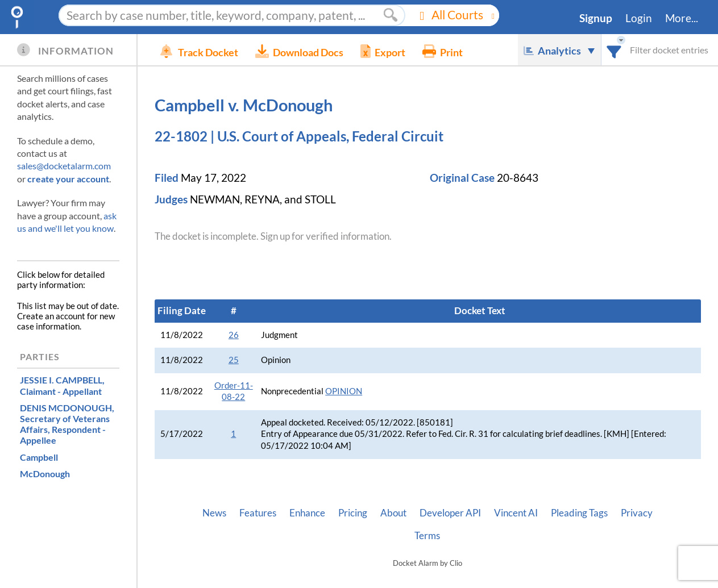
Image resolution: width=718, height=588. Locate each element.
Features (258, 513)
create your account (68, 179)
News (214, 513)
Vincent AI (516, 513)
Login (639, 18)
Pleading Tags (579, 513)
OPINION (344, 391)
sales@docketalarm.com (64, 166)
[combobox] (614, 50)
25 (234, 360)
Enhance (307, 513)
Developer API (450, 513)
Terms (427, 536)
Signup (596, 18)
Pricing (353, 513)
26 (234, 335)
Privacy (637, 513)
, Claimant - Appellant (62, 385)
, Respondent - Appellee (67, 424)
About (393, 513)
